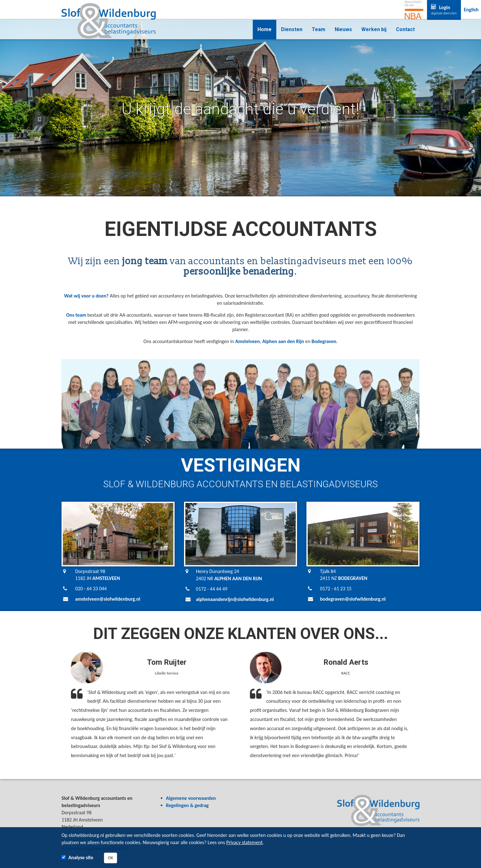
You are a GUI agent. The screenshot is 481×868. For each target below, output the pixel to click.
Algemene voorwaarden (191, 798)
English (471, 10)
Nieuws (343, 29)
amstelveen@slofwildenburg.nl (108, 599)
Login (444, 10)
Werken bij (374, 29)
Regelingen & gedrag (187, 805)
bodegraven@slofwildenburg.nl (353, 599)
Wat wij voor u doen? (86, 296)
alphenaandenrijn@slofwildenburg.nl (235, 599)
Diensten (292, 29)
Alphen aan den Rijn (283, 341)
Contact (405, 29)
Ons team (76, 315)
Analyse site (81, 857)
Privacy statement (244, 842)
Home (265, 29)
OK (111, 858)
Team (319, 29)
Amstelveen (247, 341)
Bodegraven (324, 341)
